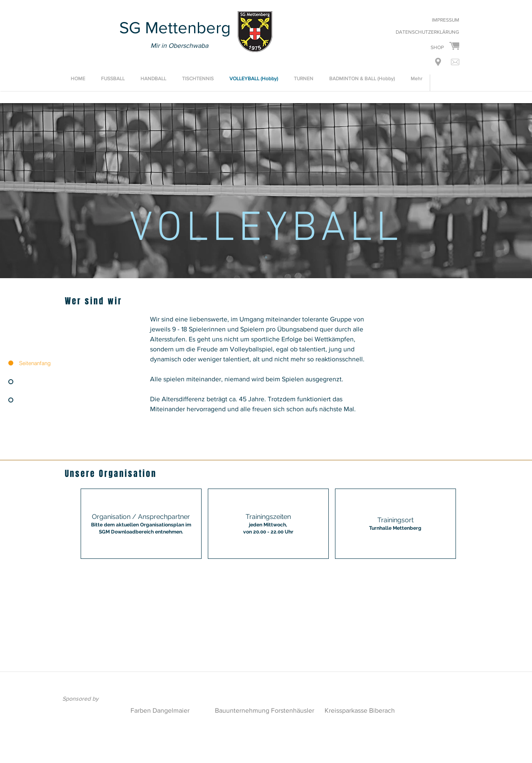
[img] (268, 524)
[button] (438, 62)
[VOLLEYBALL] (266, 257)
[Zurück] (45, 190)
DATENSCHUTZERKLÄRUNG (427, 32)
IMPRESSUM (446, 20)
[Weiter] (487, 190)
